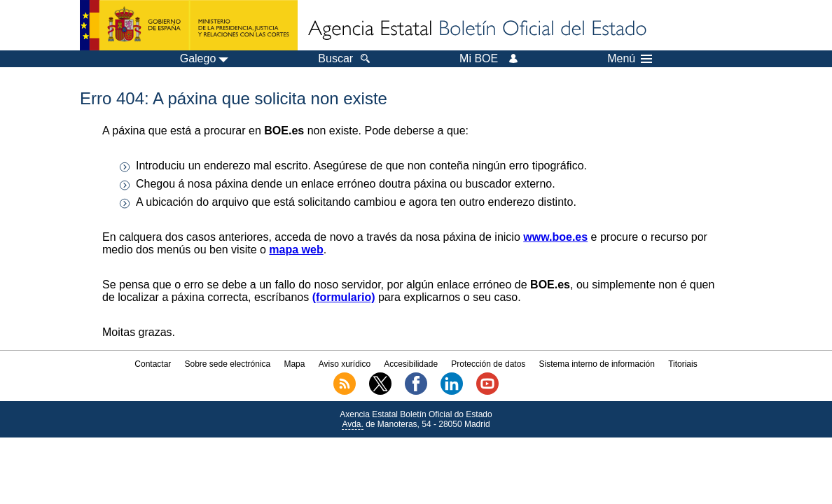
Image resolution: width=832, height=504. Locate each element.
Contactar (153, 364)
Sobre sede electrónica (228, 364)
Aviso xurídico (345, 364)
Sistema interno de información (597, 364)
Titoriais (683, 364)
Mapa (294, 364)
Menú (630, 59)
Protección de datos (488, 364)
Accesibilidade (411, 364)
